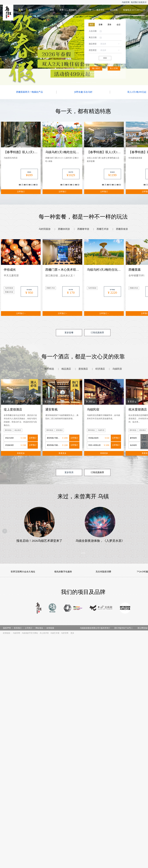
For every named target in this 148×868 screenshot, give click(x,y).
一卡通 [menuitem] (88, 10)
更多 (72, 633)
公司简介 (29, 628)
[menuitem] (41, 10)
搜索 (105, 58)
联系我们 (18, 628)
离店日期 (93, 37)
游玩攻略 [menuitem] (114, 10)
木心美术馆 (44, 633)
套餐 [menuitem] (21, 10)
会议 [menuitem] (52, 10)
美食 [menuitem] (61, 10)
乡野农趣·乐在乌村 (83, 92)
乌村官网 (65, 633)
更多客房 (69, 472)
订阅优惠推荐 (97, 333)
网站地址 (39, 628)
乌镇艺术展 (55, 633)
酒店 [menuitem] (30, 10)
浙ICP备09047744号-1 (123, 628)
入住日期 (93, 31)
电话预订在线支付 (139, 2)
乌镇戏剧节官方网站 (30, 633)
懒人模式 (96, 68)
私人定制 (114, 68)
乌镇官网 (126, 2)
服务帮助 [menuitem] (100, 10)
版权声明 (7, 628)
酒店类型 (93, 44)
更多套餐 (69, 333)
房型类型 (93, 50)
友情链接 (50, 628)
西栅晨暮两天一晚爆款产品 (29, 92)
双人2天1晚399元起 (137, 92)
